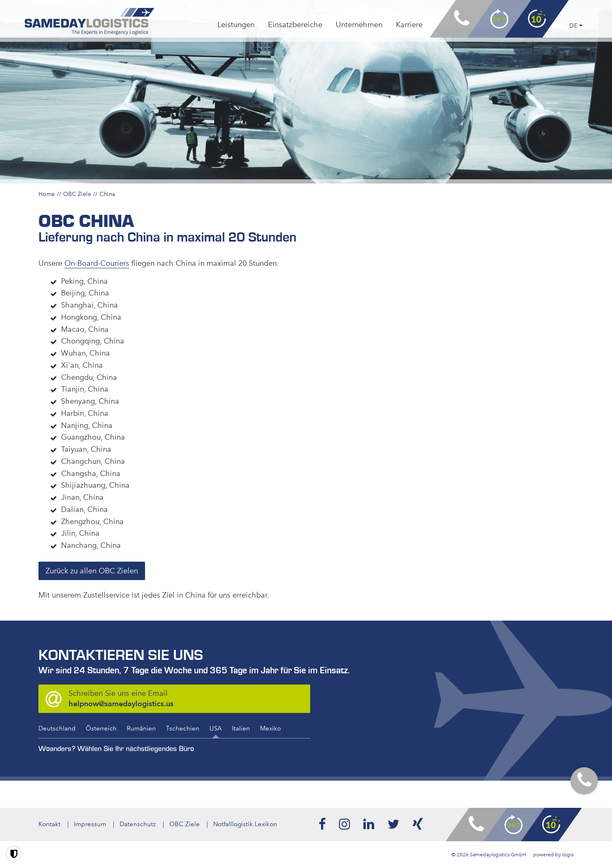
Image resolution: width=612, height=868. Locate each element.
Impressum (90, 824)
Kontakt (50, 824)
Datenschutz (138, 824)
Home (47, 194)
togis (568, 855)
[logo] (90, 22)
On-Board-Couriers (97, 263)
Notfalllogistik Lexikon (245, 824)
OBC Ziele (77, 194)
